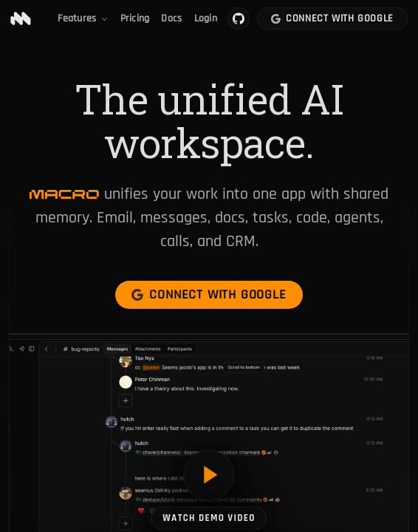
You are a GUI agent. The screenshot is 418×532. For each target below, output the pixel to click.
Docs (171, 18)
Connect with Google (332, 18)
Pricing (135, 18)
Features (83, 18)
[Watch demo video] (209, 490)
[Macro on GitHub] (239, 18)
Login (206, 18)
